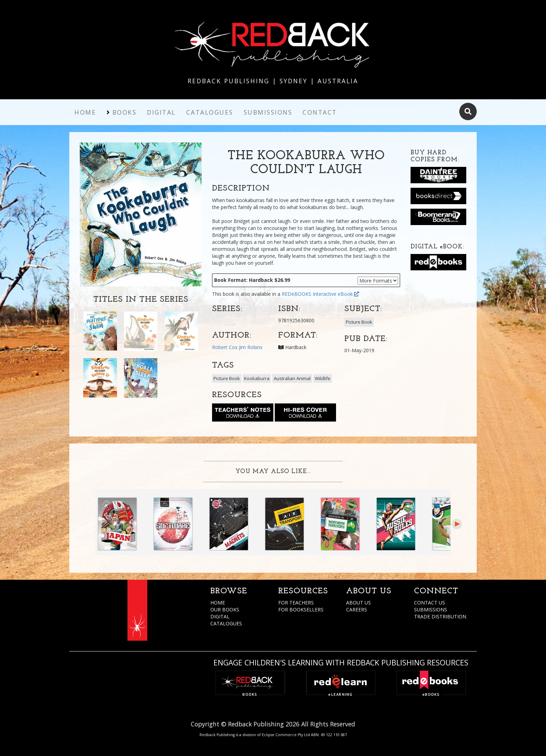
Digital (161, 112)
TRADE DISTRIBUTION (440, 616)
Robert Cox (225, 347)
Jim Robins (251, 347)
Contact (320, 112)
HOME (218, 603)
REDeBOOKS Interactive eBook (320, 294)
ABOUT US (358, 603)
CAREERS (357, 610)
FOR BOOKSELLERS (301, 610)
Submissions (268, 112)
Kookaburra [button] (257, 378)
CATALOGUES (226, 623)
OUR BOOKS (225, 610)
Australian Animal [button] (292, 378)
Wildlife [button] (323, 378)
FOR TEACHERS (296, 603)
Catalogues (210, 112)
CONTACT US (430, 603)
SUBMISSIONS (431, 610)
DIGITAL (220, 616)
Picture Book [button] (359, 322)
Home (85, 112)
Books (125, 112)
